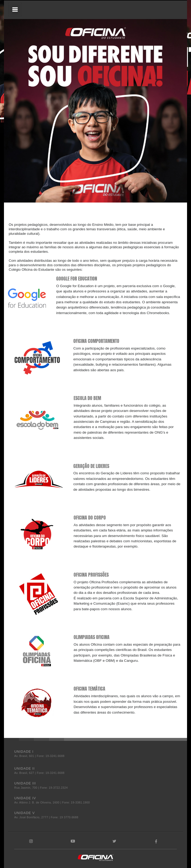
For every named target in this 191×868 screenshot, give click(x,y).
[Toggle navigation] (15, 10)
